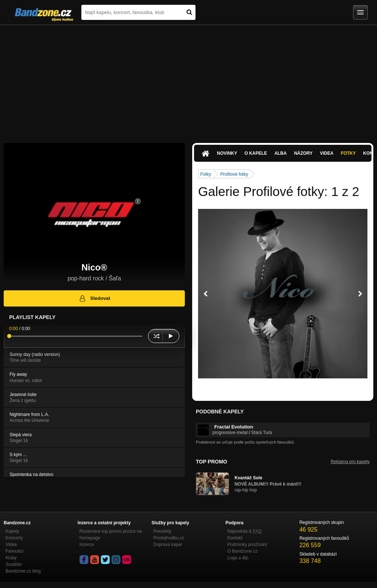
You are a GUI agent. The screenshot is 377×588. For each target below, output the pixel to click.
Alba (280, 153)
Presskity (163, 531)
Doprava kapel (168, 545)
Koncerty (14, 538)
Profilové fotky (234, 174)
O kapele (256, 153)
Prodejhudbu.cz (169, 538)
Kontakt (235, 538)
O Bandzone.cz (242, 551)
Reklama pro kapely (350, 462)
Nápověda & (244, 531)
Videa (327, 153)
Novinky (227, 153)
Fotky (348, 153)
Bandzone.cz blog (23, 571)
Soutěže (14, 564)
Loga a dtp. (238, 558)
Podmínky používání (247, 545)
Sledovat (94, 298)
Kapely (12, 531)
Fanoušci (15, 551)
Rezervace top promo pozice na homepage (111, 535)
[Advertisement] (188, 80)
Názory (303, 153)
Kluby (11, 558)
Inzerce (87, 545)
